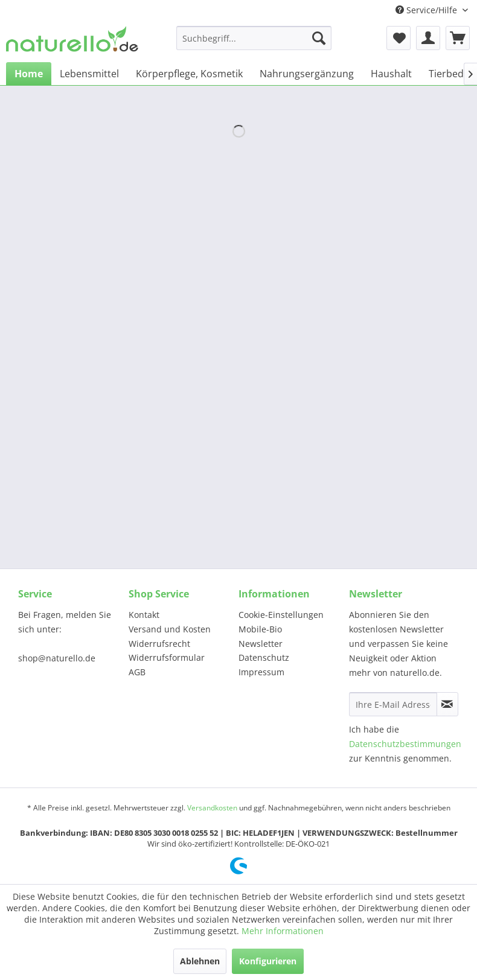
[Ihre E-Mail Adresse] (393, 704)
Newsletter (261, 644)
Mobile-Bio (260, 629)
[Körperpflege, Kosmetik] (189, 74)
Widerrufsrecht (159, 644)
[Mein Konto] (428, 38)
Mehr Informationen (283, 931)
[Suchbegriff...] (254, 38)
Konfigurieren (268, 961)
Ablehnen (200, 961)
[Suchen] (319, 38)
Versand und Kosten (170, 629)
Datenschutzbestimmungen (405, 744)
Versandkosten (212, 808)
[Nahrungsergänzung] (307, 74)
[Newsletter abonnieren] (448, 704)
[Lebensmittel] (89, 74)
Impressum (261, 672)
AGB (137, 672)
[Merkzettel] (399, 38)
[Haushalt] (391, 74)
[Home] (29, 74)
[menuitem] (254, 38)
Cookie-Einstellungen (281, 615)
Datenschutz (264, 657)
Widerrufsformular (167, 657)
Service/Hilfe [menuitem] (427, 10)
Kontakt (144, 615)
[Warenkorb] (458, 38)
